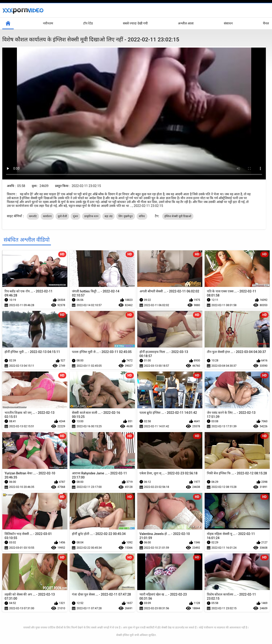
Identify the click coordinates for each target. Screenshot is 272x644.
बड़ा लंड (108, 216)
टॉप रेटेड (88, 23)
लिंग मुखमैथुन (126, 216)
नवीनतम (48, 23)
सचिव (142, 216)
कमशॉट (33, 216)
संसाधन (228, 23)
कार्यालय (47, 216)
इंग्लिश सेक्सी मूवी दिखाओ (178, 216)
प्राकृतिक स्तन (91, 216)
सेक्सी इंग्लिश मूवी (125, 635)
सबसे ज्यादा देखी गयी (135, 23)
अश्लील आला (186, 23)
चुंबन (75, 216)
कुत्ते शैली (62, 216)
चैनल (266, 23)
